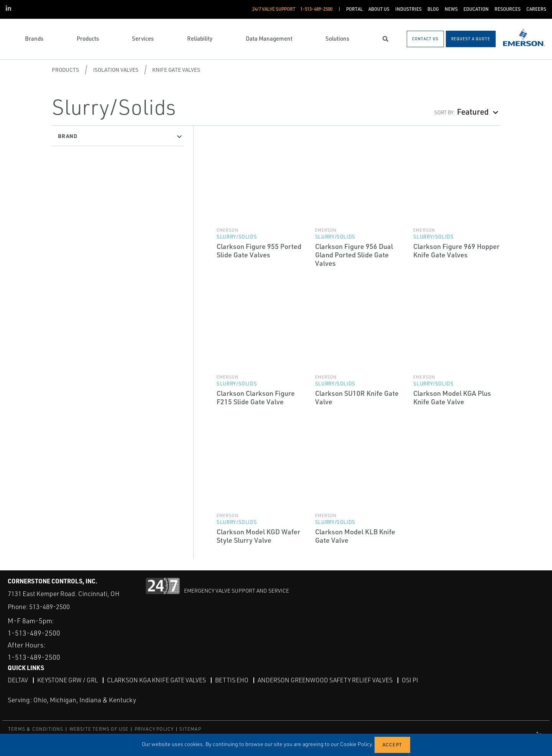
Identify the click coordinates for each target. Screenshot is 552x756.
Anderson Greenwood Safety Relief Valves (325, 680)
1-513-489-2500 (34, 633)
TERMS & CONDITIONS (36, 729)
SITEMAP (190, 729)
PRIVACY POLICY (154, 729)
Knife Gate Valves (176, 70)
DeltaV (18, 680)
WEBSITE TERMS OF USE (99, 729)
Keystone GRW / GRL (67, 680)
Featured (473, 111)
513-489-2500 (49, 607)
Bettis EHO (232, 680)
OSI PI (410, 680)
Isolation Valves (116, 70)
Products (65, 70)
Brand (68, 136)
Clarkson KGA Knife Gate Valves (156, 680)
